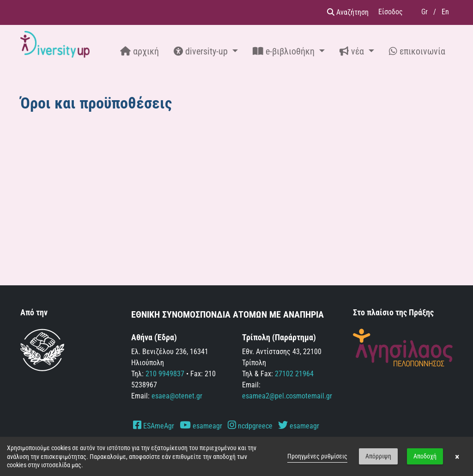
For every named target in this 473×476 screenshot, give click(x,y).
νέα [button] (353, 51)
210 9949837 (165, 374)
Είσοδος (391, 12)
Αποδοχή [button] (425, 456)
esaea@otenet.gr (177, 396)
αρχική (139, 51)
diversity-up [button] (202, 51)
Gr (424, 12)
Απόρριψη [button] (378, 456)
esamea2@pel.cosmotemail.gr (287, 396)
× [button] (457, 457)
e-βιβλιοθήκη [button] (285, 51)
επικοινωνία (417, 51)
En (445, 12)
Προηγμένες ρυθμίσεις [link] (317, 456)
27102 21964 (294, 374)
